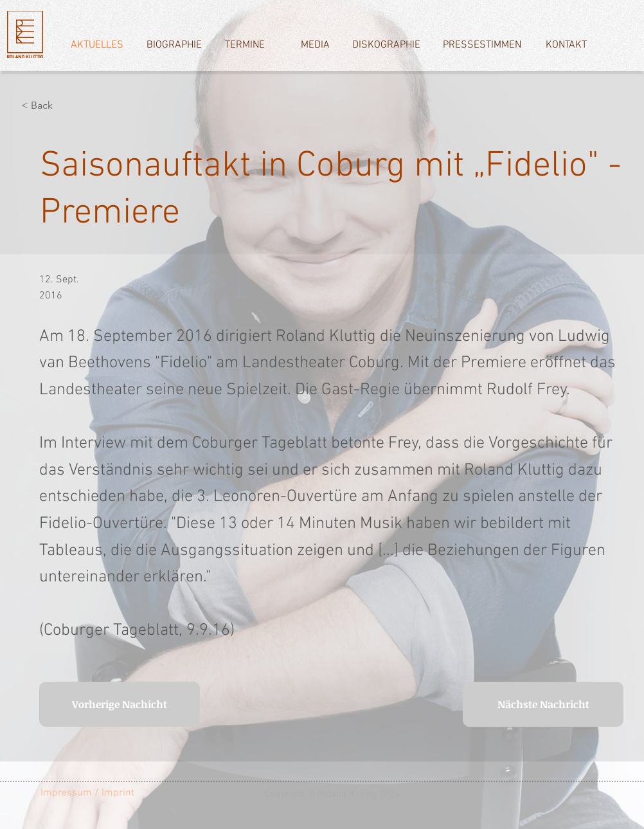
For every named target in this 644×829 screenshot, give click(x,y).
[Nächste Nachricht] (543, 704)
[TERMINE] (245, 45)
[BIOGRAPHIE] (174, 45)
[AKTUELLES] (97, 45)
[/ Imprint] (121, 793)
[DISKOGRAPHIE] (386, 45)
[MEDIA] (315, 45)
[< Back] (64, 105)
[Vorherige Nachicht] (120, 704)
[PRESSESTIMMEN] (482, 45)
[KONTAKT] (566, 45)
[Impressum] (66, 793)
